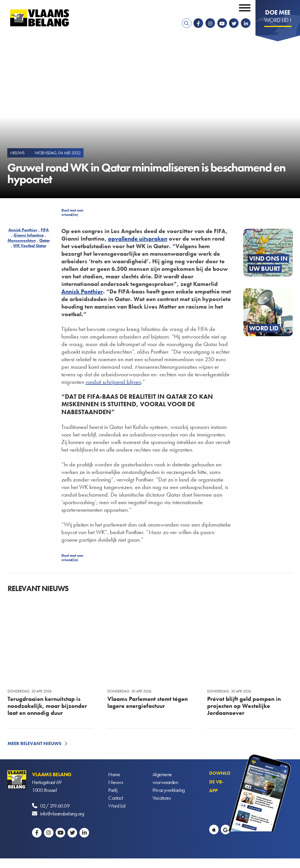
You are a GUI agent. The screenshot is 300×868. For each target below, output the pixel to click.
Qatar (45, 240)
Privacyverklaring (169, 790)
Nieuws (116, 782)
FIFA (45, 230)
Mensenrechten (22, 240)
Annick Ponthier (23, 230)
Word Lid (117, 806)
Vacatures (162, 798)
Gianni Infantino (29, 235)
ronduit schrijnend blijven (113, 382)
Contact (116, 798)
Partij (113, 790)
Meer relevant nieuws (34, 743)
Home (114, 774)
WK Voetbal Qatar (30, 246)
